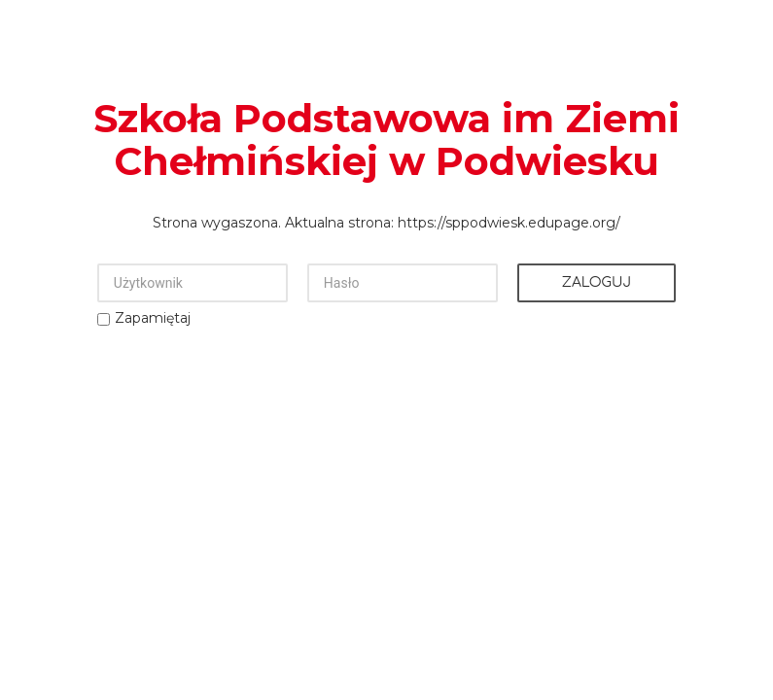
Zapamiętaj (153, 318)
